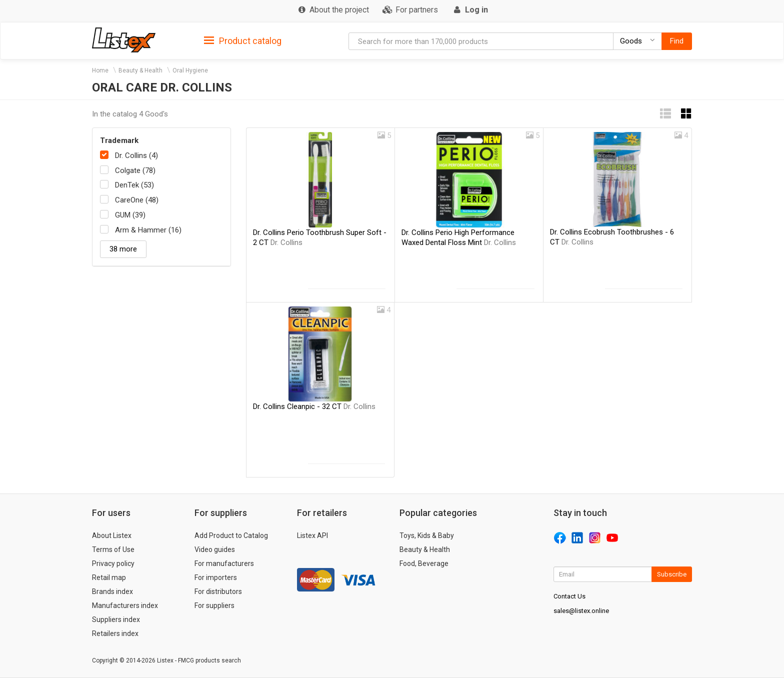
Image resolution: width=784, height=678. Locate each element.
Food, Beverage (424, 563)
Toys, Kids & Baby (427, 535)
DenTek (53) (134, 185)
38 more (123, 249)
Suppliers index (116, 619)
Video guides (215, 549)
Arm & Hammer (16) (148, 230)
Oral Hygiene (190, 70)
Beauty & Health (140, 70)
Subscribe (672, 574)
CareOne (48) (137, 200)
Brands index (112, 591)
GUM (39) (130, 215)
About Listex (112, 535)
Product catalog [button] (243, 41)
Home (100, 70)
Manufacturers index (125, 605)
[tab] (243, 40)
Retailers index (115, 633)
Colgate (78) (135, 170)
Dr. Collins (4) (136, 155)
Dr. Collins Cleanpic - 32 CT (314, 406)
